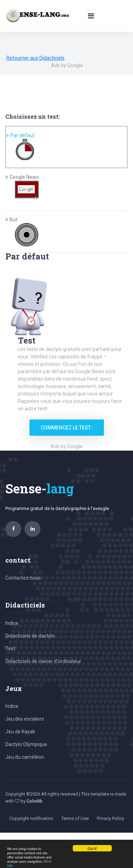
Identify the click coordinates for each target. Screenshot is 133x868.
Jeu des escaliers (25, 719)
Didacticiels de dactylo (30, 636)
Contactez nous (23, 578)
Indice (12, 623)
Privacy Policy (110, 818)
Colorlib (35, 801)
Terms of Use (75, 818)
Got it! (92, 849)
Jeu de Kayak (20, 732)
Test (10, 649)
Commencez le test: (66, 428)
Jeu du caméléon (25, 757)
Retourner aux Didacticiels (35, 58)
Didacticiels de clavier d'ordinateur (43, 661)
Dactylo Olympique (26, 744)
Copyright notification (31, 818)
